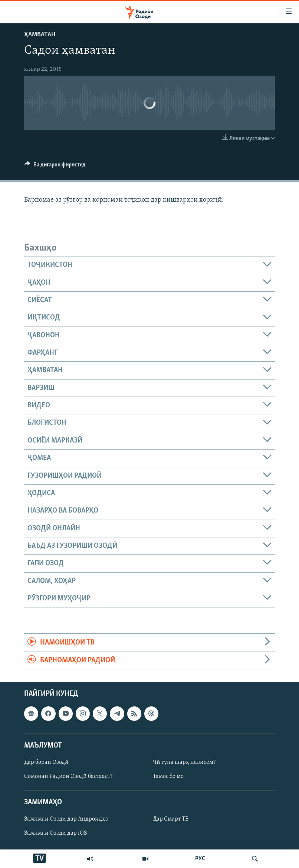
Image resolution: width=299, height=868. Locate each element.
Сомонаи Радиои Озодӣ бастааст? (68, 776)
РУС (200, 859)
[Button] (55, 166)
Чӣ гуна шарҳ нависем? (184, 762)
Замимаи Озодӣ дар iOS (56, 833)
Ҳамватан (40, 35)
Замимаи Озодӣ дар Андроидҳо (66, 819)
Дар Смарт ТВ (171, 819)
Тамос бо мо (168, 776)
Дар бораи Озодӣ (46, 762)
